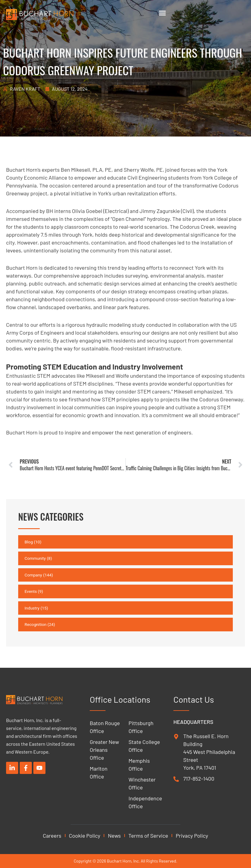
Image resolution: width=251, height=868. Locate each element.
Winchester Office (142, 783)
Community (35, 558)
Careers (52, 836)
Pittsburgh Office (141, 727)
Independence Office (145, 802)
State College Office (144, 746)
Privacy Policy (192, 836)
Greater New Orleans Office (104, 750)
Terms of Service (148, 836)
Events (31, 591)
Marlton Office (99, 772)
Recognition (35, 624)
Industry (32, 608)
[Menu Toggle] (162, 13)
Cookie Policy (85, 836)
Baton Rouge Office (105, 727)
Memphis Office (139, 765)
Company (33, 575)
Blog (29, 542)
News (114, 836)
